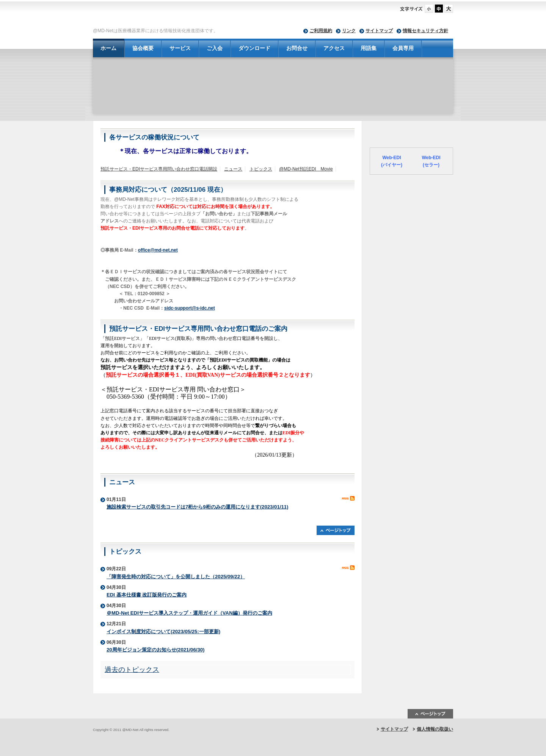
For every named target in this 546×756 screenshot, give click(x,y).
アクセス (334, 48)
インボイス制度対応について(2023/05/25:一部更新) (163, 632)
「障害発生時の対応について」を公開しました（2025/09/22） (176, 577)
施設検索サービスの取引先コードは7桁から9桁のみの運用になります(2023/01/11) (197, 507)
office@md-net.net (158, 250)
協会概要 (143, 48)
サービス (180, 48)
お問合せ (297, 48)
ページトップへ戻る (336, 530)
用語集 (369, 48)
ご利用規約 (321, 31)
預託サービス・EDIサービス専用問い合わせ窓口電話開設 (159, 169)
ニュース (233, 169)
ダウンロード (254, 48)
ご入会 (215, 48)
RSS (348, 498)
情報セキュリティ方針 (425, 31)
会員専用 (403, 48)
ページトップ (430, 714)
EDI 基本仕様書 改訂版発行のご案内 (147, 595)
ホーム (108, 48)
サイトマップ (379, 31)
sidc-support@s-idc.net (190, 308)
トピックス (261, 169)
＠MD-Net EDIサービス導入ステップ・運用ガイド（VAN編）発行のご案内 (189, 613)
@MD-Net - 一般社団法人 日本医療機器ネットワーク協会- (216, 16)
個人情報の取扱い (435, 729)
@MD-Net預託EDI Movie (306, 169)
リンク (349, 31)
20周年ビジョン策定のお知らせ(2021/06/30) (155, 650)
